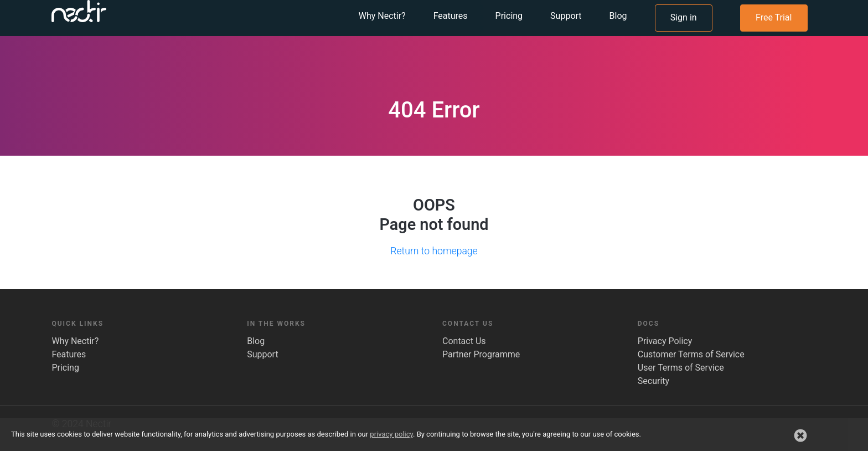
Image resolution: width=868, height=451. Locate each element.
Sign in (684, 33)
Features (69, 354)
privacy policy (391, 434)
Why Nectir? (75, 341)
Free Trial (774, 33)
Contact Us (464, 341)
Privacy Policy (665, 341)
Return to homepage (434, 251)
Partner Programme (481, 354)
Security (653, 381)
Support (262, 354)
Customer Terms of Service (691, 354)
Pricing (65, 368)
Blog (256, 341)
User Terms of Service (681, 368)
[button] (800, 435)
